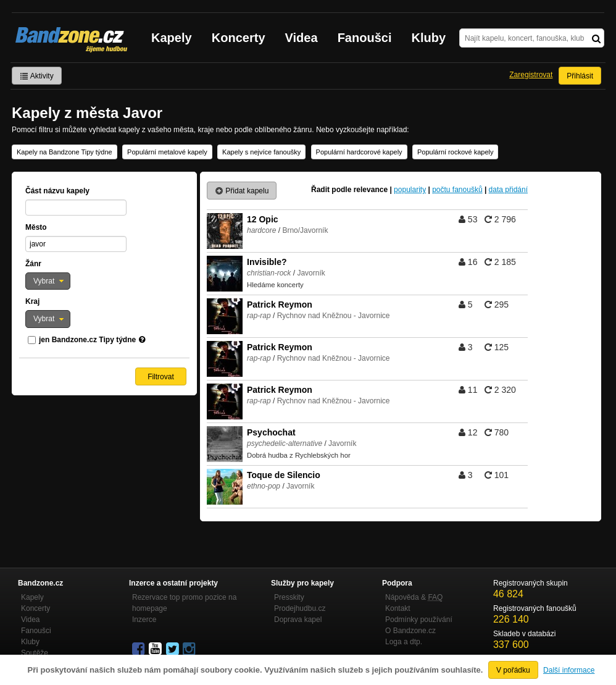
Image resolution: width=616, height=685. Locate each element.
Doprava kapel (298, 620)
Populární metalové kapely (167, 152)
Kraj (32, 301)
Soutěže (35, 653)
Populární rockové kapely (456, 152)
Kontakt (398, 608)
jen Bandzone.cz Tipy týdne (87, 340)
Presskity (289, 597)
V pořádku (513, 670)
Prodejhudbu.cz (300, 608)
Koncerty (239, 38)
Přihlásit (580, 76)
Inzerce (144, 620)
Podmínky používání (419, 620)
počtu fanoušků (457, 190)
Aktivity (37, 76)
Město (36, 227)
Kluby (429, 38)
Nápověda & (414, 597)
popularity (410, 190)
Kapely (172, 38)
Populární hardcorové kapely (359, 152)
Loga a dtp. (404, 642)
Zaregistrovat (531, 75)
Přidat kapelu (242, 191)
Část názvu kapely (57, 191)
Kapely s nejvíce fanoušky (261, 152)
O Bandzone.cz (410, 631)
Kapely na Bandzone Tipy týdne (65, 152)
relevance (371, 190)
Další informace (569, 670)
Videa (302, 38)
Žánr (33, 264)
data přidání (508, 190)
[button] (48, 281)
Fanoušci (365, 38)
